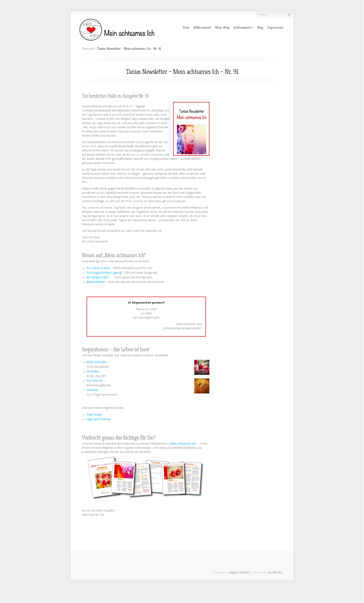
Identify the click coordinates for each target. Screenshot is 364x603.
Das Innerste (95, 381)
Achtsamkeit (242, 27)
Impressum (275, 27)
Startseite (88, 49)
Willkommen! (202, 27)
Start (186, 27)
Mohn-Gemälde (96, 362)
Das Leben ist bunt (98, 268)
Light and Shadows (99, 419)
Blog (260, 27)
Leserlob (92, 390)
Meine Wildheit (96, 282)
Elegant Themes (239, 573)
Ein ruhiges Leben (98, 277)
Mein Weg (222, 27)
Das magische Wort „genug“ (104, 273)
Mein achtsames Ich (183, 444)
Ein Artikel (93, 371)
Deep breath (94, 415)
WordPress (275, 573)
